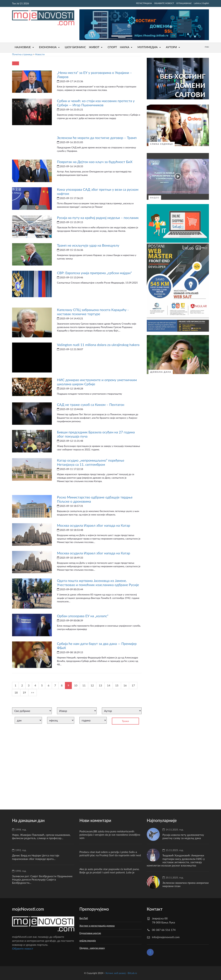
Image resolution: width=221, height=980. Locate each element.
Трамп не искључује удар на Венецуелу (88, 245)
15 (117, 685)
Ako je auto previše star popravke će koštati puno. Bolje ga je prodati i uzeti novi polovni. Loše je (109, 871)
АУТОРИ (171, 47)
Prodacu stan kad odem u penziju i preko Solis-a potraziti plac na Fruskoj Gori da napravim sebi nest (110, 853)
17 (133, 685)
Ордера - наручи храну (92, 948)
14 (109, 685)
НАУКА (125, 47)
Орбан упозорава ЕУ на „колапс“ (83, 616)
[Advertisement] (77, 765)
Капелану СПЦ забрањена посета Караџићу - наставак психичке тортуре (93, 312)
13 (100, 685)
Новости (40, 54)
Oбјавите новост (23, 948)
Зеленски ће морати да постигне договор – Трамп (97, 138)
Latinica (197, 3)
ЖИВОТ (94, 47)
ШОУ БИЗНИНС (75, 47)
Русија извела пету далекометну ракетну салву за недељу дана (183, 836)
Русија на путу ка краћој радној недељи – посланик (98, 218)
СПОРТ (112, 47)
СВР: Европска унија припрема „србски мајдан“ (94, 273)
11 (84, 685)
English (206, 3)
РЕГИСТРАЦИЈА (144, 3)
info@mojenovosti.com (166, 937)
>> (33, 692)
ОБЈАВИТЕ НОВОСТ (164, 3)
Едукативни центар (90, 933)
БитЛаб (84, 918)
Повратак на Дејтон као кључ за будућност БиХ (95, 162)
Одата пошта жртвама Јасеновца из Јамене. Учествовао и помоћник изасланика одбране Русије (98, 583)
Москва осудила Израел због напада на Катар (94, 525)
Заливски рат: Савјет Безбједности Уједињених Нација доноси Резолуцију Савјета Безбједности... (42, 879)
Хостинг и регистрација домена (97, 926)
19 (24, 692)
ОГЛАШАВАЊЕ (184, 3)
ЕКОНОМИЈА (48, 47)
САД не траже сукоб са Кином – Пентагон (91, 404)
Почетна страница (22, 54)
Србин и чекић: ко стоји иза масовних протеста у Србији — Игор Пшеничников (96, 103)
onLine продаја (88, 940)
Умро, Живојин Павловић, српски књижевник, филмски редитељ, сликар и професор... (41, 836)
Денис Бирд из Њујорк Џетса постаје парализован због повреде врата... (36, 857)
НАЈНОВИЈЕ (23, 47)
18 (16, 692)
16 (125, 685)
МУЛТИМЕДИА (148, 47)
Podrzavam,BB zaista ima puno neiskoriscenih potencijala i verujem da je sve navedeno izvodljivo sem (110, 835)
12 (92, 685)
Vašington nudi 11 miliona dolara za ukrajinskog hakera (98, 345)
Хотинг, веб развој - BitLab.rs (121, 973)
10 (76, 685)
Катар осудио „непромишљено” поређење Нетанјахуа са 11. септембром (91, 462)
